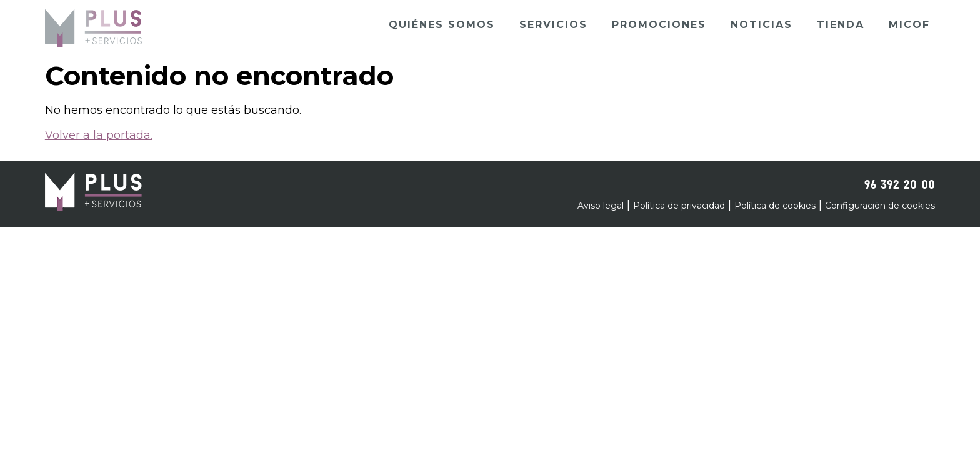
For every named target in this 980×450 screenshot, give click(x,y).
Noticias (762, 25)
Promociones (659, 25)
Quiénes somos (442, 25)
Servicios (553, 25)
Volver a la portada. (99, 135)
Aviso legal (601, 206)
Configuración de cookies (880, 206)
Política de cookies (775, 206)
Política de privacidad (679, 206)
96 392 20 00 (900, 182)
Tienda (841, 25)
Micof (909, 25)
